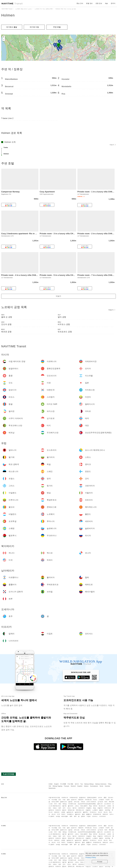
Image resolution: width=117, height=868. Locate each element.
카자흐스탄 (88, 800)
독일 (90, 806)
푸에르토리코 (97, 814)
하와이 (63, 814)
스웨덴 (63, 812)
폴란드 (101, 810)
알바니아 (100, 804)
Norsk (101, 786)
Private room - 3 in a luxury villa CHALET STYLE (62, 234)
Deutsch (73, 786)
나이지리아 (102, 816)
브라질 (58, 816)
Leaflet (89, 60)
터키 (56, 804)
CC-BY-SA (112, 60)
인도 (60, 800)
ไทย (82, 784)
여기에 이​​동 (34, 27)
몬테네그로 (71, 810)
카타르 (83, 802)
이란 (64, 800)
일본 (68, 800)
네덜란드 (88, 810)
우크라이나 (93, 812)
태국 (106, 802)
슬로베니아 (70, 812)
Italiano (86, 786)
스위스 (77, 806)
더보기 (113, 145)
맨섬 (94, 808)
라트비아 (58, 810)
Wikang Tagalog (57, 786)
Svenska (107, 786)
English (56, 784)
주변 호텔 (57, 27)
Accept (100, 862)
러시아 (100, 812)
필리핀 (70, 802)
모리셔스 (95, 816)
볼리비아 (78, 814)
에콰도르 (105, 814)
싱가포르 (100, 802)
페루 (71, 816)
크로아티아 (81, 808)
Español (80, 786)
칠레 (83, 814)
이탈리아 (100, 808)
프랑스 (55, 808)
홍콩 (105, 798)
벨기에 (64, 806)
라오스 (95, 800)
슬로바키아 (78, 812)
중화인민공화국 (92, 798)
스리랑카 (101, 800)
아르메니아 (65, 798)
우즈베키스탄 (72, 804)
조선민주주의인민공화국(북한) (87, 804)
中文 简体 (70, 784)
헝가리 (75, 808)
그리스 (69, 808)
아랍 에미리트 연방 (54, 798)
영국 (60, 808)
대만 (60, 804)
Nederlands (52, 788)
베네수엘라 (65, 816)
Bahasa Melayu (89, 784)
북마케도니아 (80, 810)
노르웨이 (95, 810)
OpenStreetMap (97, 60)
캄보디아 (74, 800)
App (106, 3)
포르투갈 (108, 810)
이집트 (89, 816)
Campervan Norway (10, 192)
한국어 (77, 784)
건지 (64, 808)
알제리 (83, 816)
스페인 (109, 806)
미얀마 (108, 800)
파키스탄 (77, 802)
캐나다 (106, 812)
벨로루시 (86, 812)
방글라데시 (82, 798)
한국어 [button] (113, 3)
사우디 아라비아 (91, 802)
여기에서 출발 (12, 27)
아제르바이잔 (74, 798)
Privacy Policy (91, 857)
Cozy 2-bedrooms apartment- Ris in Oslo (20, 234)
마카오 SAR (55, 802)
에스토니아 (102, 806)
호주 (75, 816)
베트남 (65, 804)
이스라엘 (54, 800)
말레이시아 (64, 802)
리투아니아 (108, 808)
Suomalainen (94, 786)
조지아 (100, 798)
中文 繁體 (63, 784)
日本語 (51, 784)
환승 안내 (80, 3)
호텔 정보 (89, 3)
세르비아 (57, 812)
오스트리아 (108, 804)
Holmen (8, 15)
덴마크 (95, 806)
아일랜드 (89, 808)
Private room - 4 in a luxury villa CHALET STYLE (24, 275)
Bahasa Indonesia (101, 784)
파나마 (54, 814)
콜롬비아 (89, 814)
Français (67, 786)
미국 (58, 814)
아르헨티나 (70, 814)
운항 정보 (99, 3)
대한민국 (81, 800)
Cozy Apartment (47, 192)
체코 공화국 (84, 806)
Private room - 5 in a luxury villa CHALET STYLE (62, 275)
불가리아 (71, 806)
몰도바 (64, 810)
